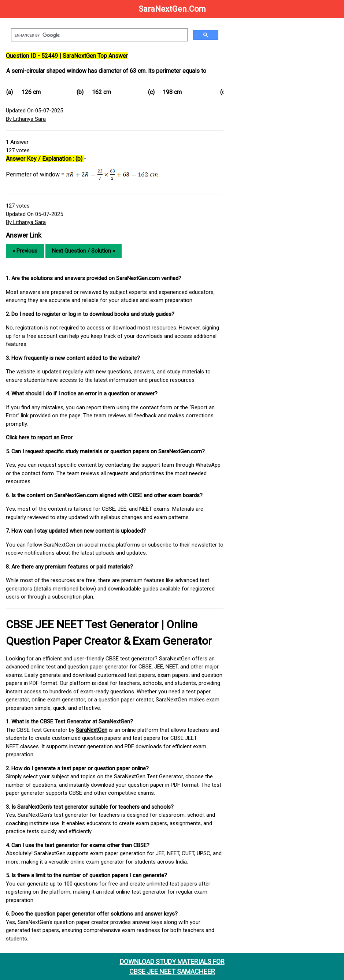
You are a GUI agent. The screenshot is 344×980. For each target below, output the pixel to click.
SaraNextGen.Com (172, 9)
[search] (99, 35)
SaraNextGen (92, 730)
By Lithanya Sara (26, 119)
